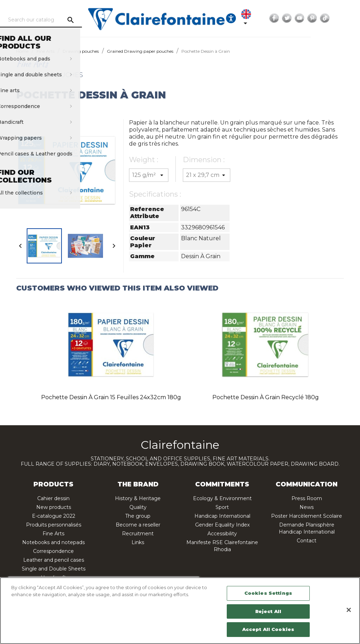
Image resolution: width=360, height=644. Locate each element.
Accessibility (222, 534)
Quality (138, 507)
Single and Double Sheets (54, 569)
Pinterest (346, 18)
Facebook (308, 18)
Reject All (268, 611)
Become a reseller (138, 525)
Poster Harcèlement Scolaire (307, 516)
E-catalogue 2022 (54, 516)
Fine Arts (53, 534)
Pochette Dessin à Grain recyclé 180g (266, 397)
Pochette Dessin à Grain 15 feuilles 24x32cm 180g (111, 397)
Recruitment (138, 534)
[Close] (349, 610)
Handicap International (222, 516)
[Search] (66, 20)
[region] (180, 611)
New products (54, 507)
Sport (222, 507)
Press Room (307, 498)
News (307, 507)
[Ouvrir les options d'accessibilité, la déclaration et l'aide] (259, 18)
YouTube (334, 18)
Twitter (321, 18)
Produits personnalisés (54, 525)
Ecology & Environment (222, 498)
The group (138, 516)
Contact (307, 541)
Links (138, 542)
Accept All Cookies (268, 629)
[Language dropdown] (278, 18)
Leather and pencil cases (54, 560)
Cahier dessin (53, 498)
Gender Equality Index (222, 525)
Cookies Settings (268, 593)
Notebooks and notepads (53, 542)
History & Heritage (138, 498)
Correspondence (53, 551)
